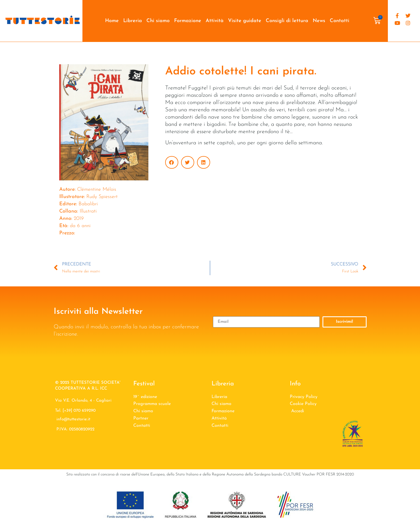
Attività (215, 21)
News (319, 21)
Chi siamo (158, 21)
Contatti (340, 21)
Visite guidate (245, 21)
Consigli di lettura (287, 21)
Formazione (188, 21)
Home (112, 21)
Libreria (133, 21)
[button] (172, 162)
